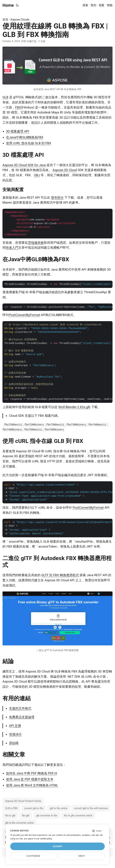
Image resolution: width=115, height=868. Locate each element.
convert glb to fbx (34, 808)
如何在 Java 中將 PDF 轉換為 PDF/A (32, 773)
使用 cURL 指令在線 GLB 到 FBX (29, 143)
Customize (33, 856)
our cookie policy (44, 839)
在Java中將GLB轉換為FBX (25, 137)
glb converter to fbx (47, 816)
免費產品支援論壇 (22, 717)
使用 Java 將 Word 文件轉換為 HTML (32, 785)
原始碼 (14, 743)
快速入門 (12, 248)
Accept (57, 846)
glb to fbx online (59, 808)
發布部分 (57, 198)
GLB (5, 97)
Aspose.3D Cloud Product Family (23, 801)
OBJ (37, 175)
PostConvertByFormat (24, 315)
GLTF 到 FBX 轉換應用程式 (60, 575)
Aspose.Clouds (20, 20)
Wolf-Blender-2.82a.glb (74, 407)
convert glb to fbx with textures (91, 808)
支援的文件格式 (20, 708)
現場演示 (15, 734)
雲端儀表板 (36, 243)
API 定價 (15, 726)
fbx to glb (10, 816)
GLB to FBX (11, 808)
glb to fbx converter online (19, 823)
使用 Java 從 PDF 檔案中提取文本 (30, 779)
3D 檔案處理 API (18, 131)
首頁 (5, 20)
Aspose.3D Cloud (65, 170)
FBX (18, 107)
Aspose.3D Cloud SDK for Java (24, 165)
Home (8, 5)
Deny (82, 856)
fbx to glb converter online (78, 816)
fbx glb (26, 816)
